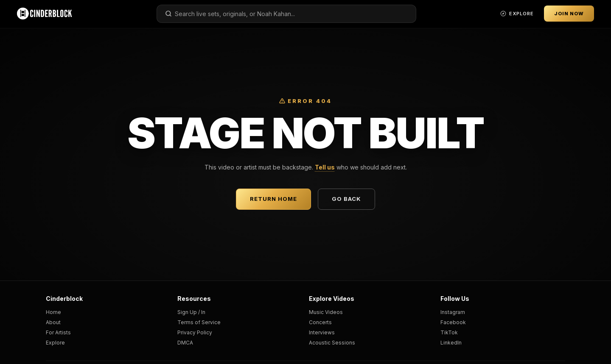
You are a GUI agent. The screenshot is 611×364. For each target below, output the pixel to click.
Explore (55, 343)
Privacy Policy (195, 332)
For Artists (58, 332)
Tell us (325, 167)
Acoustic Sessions (332, 343)
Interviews (322, 332)
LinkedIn (451, 343)
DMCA (185, 343)
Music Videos (326, 312)
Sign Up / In (191, 312)
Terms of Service (199, 322)
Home (53, 312)
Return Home (273, 199)
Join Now (569, 14)
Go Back (346, 199)
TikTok (449, 332)
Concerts (320, 322)
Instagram (453, 312)
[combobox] (286, 14)
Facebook (453, 322)
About (53, 322)
